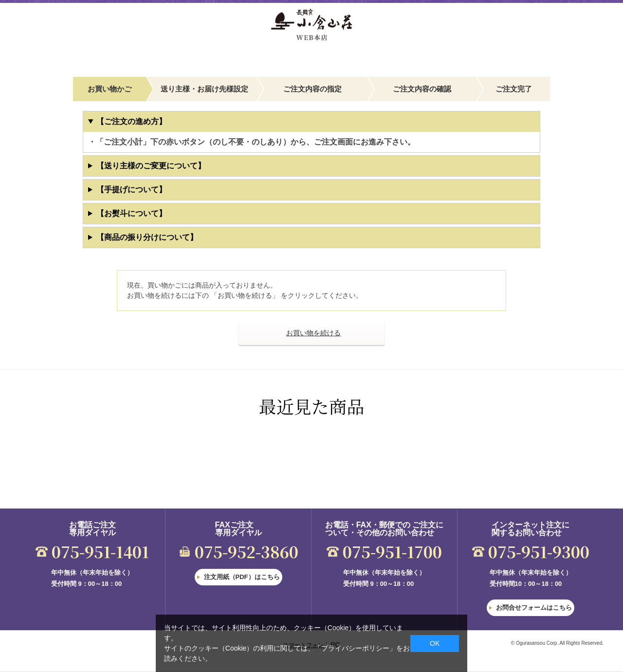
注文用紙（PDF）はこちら (242, 577)
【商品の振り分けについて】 (147, 237)
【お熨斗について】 (131, 213)
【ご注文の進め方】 (131, 121)
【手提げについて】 (131, 190)
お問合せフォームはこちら (534, 608)
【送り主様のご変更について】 (151, 166)
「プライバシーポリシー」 (355, 648)
